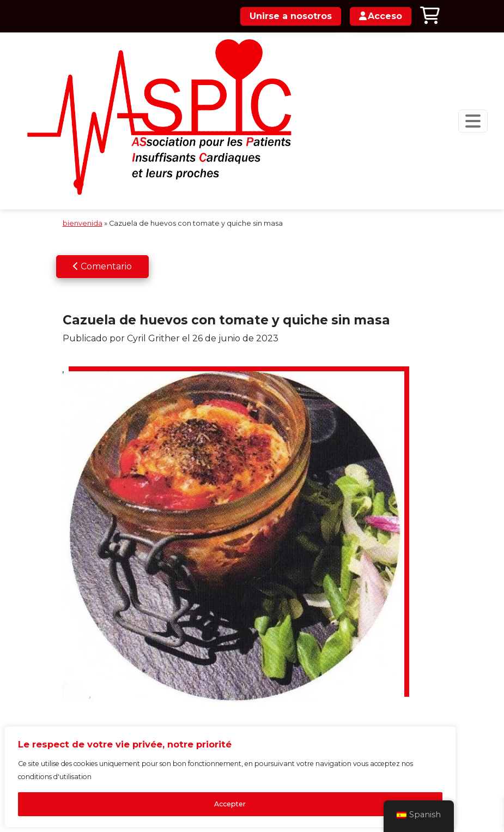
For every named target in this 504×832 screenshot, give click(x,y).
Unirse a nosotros (287, 16)
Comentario (102, 209)
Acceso (360, 400)
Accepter (142, 787)
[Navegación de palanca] (434, 92)
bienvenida (83, 166)
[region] (142, 746)
